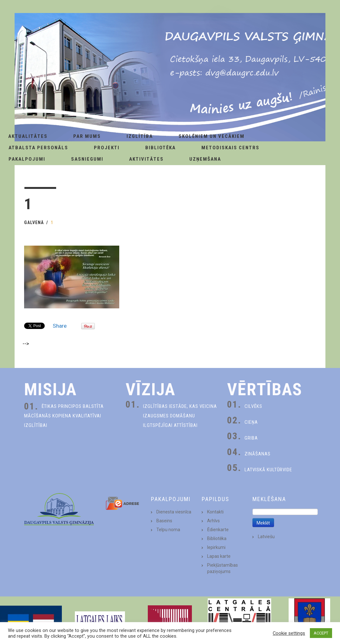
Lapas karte (219, 556)
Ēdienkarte (218, 530)
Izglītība (140, 136)
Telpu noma (168, 530)
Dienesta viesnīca (174, 512)
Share (60, 326)
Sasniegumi (87, 159)
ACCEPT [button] (321, 633)
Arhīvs (213, 521)
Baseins (164, 521)
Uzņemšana (205, 159)
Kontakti (215, 512)
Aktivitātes (146, 159)
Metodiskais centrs (230, 148)
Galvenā (34, 222)
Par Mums (87, 136)
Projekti (107, 148)
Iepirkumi (216, 547)
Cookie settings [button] (289, 633)
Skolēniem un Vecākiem (212, 136)
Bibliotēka (160, 148)
